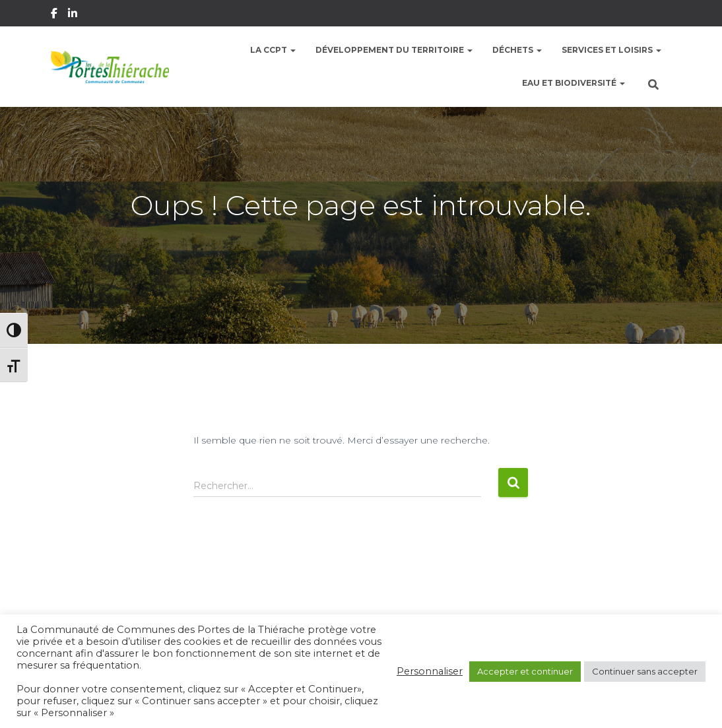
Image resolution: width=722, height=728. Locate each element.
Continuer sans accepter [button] (645, 671)
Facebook (55, 15)
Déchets (517, 50)
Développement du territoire (394, 50)
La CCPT (273, 50)
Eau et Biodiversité (574, 83)
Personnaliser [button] (430, 671)
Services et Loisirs (611, 50)
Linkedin (74, 15)
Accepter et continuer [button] (525, 671)
